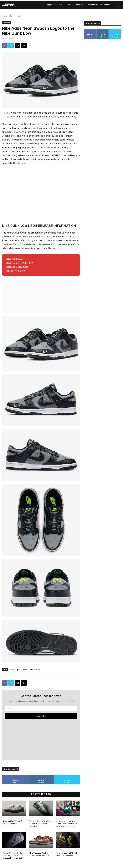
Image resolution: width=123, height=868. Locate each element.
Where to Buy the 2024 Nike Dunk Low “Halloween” (67, 854)
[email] (41, 708)
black (12, 670)
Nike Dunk (18, 16)
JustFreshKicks (10, 244)
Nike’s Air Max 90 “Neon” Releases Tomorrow (12, 822)
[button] (117, 5)
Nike (10, 16)
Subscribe (41, 716)
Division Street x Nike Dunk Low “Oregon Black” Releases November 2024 (13, 855)
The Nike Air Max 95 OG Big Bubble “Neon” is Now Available (40, 824)
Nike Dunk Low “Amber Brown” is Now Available (39, 854)
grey (19, 670)
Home (4, 16)
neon (25, 670)
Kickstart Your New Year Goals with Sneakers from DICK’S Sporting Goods (67, 824)
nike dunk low (35, 670)
